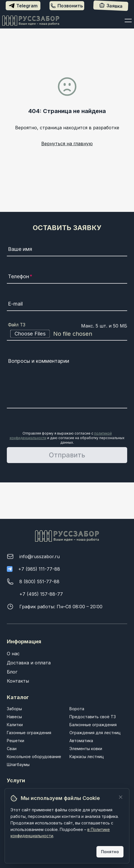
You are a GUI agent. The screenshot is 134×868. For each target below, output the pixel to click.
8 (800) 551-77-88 (39, 582)
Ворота (77, 709)
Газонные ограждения (29, 733)
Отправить (67, 455)
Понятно (110, 852)
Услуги (16, 780)
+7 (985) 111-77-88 (39, 569)
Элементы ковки (86, 749)
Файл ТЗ (17, 325)
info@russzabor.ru (40, 556)
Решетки (16, 741)
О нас (13, 654)
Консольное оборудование (34, 757)
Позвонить (67, 6)
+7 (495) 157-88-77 (41, 594)
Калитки (15, 725)
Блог (12, 672)
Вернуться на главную (67, 144)
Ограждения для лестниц (95, 733)
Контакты (18, 681)
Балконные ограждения (93, 725)
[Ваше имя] (67, 250)
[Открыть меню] (128, 21)
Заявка (111, 6)
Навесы (14, 717)
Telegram (23, 6)
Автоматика (81, 741)
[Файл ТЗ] (67, 334)
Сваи (12, 749)
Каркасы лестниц (87, 757)
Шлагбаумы (18, 764)
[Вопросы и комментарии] (67, 382)
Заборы (14, 709)
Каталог (18, 697)
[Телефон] (67, 277)
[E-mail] (67, 305)
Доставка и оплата (29, 663)
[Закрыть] (121, 797)
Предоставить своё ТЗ (93, 717)
